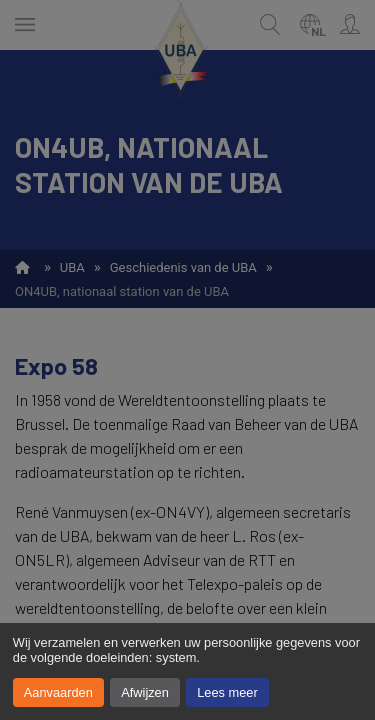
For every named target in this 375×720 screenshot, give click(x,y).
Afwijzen (145, 692)
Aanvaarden (58, 692)
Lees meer (227, 692)
